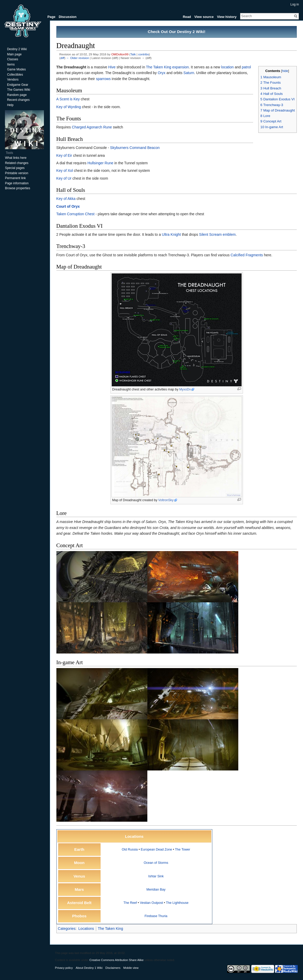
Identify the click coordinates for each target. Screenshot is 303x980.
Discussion (68, 17)
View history (226, 17)
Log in (295, 4)
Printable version (17, 173)
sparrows (104, 79)
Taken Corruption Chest (75, 214)
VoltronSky (166, 500)
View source (204, 17)
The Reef (130, 903)
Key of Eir (64, 155)
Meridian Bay (156, 890)
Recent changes (18, 100)
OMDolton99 (120, 54)
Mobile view (131, 968)
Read (187, 17)
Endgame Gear (18, 85)
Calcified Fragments (247, 255)
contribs (144, 54)
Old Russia (130, 850)
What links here (16, 158)
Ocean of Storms (156, 863)
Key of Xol (65, 171)
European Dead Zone (156, 850)
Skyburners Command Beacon (135, 148)
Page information (17, 183)
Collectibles (15, 75)
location (227, 67)
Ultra (166, 234)
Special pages (15, 168)
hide (285, 71)
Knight (176, 234)
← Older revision (78, 58)
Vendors (13, 80)
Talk (133, 54)
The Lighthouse (177, 903)
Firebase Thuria (156, 916)
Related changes (17, 163)
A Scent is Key (68, 99)
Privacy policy (64, 968)
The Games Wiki (19, 90)
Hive (112, 67)
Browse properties (18, 188)
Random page (17, 95)
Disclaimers (113, 968)
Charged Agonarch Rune (92, 127)
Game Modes (16, 69)
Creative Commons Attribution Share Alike (116, 960)
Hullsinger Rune (101, 163)
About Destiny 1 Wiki (89, 968)
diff (62, 58)
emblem (229, 234)
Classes (13, 59)
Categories (67, 929)
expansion (181, 67)
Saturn (189, 73)
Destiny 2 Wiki (17, 49)
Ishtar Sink (156, 876)
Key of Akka (66, 199)
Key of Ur (64, 178)
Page (52, 17)
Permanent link (15, 178)
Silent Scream (210, 234)
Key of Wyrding (69, 107)
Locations (86, 929)
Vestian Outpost (152, 903)
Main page (14, 54)
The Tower (183, 850)
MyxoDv (185, 389)
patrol (246, 67)
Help (10, 105)
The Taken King (159, 67)
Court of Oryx (68, 206)
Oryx (162, 73)
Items (11, 64)
